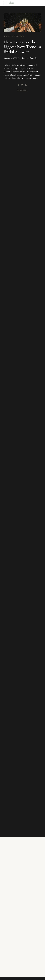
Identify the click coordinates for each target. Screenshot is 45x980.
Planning (19, 36)
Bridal (7, 36)
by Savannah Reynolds (28, 58)
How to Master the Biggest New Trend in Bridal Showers (22, 47)
